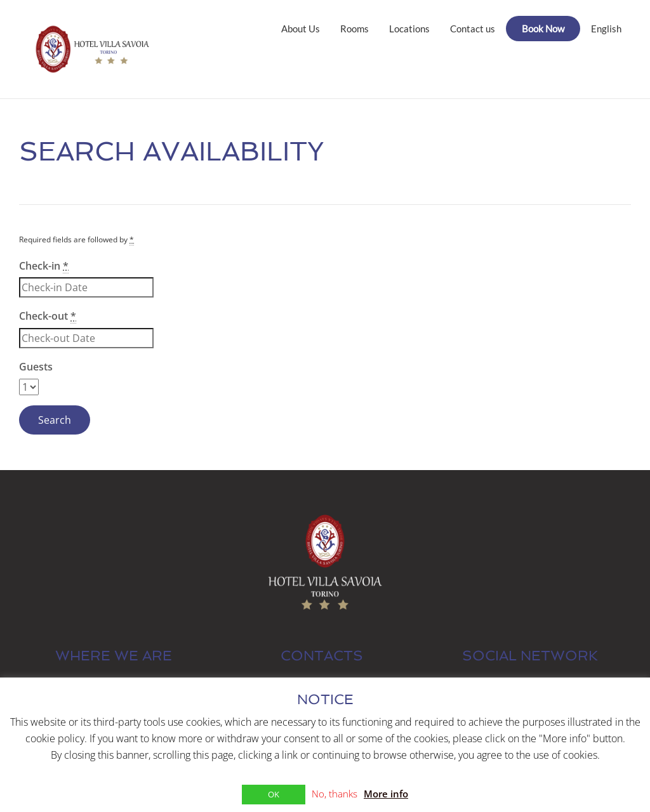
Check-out (48, 316)
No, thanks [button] (335, 794)
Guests (36, 367)
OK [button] (274, 794)
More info (386, 794)
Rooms (355, 29)
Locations (409, 29)
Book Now (543, 29)
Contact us (473, 29)
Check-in (44, 266)
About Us (301, 29)
